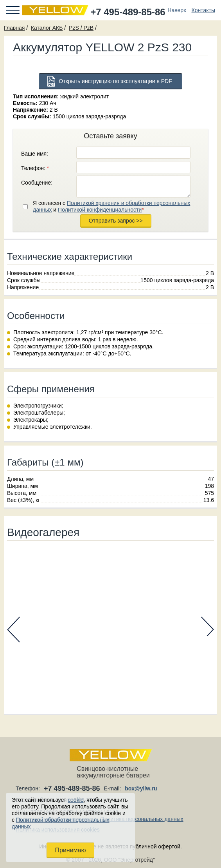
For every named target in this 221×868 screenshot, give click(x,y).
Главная (14, 28)
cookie (75, 800)
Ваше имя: (35, 154)
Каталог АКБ (47, 28)
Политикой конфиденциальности (100, 210)
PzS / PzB (81, 28)
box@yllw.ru (141, 788)
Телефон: (35, 168)
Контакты (203, 10)
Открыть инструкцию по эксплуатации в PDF (115, 81)
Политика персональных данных (142, 819)
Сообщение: (37, 183)
